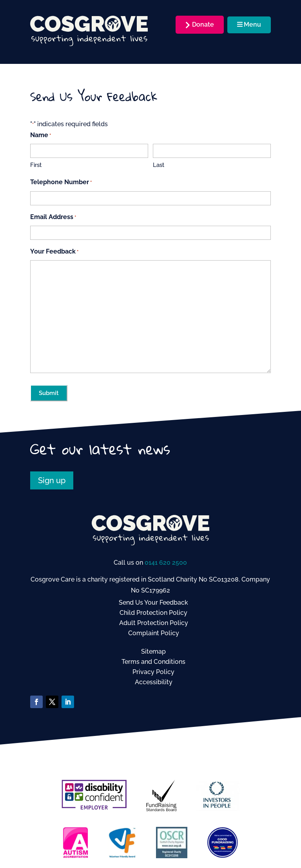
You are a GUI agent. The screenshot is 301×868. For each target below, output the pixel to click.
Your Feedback (54, 252)
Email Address (53, 217)
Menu (249, 24)
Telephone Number (61, 182)
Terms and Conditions (153, 662)
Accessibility (154, 682)
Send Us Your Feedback (153, 603)
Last (159, 165)
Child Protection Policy (153, 613)
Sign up (52, 480)
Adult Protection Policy (154, 623)
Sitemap (153, 651)
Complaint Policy (154, 633)
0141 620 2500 (166, 563)
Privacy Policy (153, 672)
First (36, 165)
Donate (203, 24)
